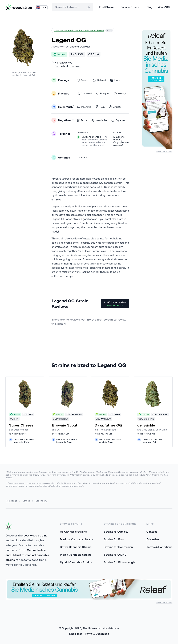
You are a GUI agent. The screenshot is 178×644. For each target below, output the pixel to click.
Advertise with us (164, 151)
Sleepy (83, 80)
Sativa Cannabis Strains (76, 547)
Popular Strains (131, 7)
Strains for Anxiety (116, 532)
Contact (152, 532)
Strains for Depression (118, 547)
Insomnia (84, 107)
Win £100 (164, 7)
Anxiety (115, 107)
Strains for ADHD (115, 555)
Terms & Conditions (159, 547)
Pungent (103, 94)
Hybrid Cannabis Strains (76, 562)
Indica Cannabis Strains (76, 555)
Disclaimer (76, 634)
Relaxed (99, 80)
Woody (120, 94)
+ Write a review (115, 304)
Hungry (116, 80)
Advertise (153, 539)
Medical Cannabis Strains (77, 539)
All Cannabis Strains (73, 532)
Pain (100, 107)
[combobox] (72, 7)
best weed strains (35, 535)
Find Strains (108, 7)
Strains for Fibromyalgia (120, 562)
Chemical (84, 94)
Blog (149, 7)
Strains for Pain (114, 539)
